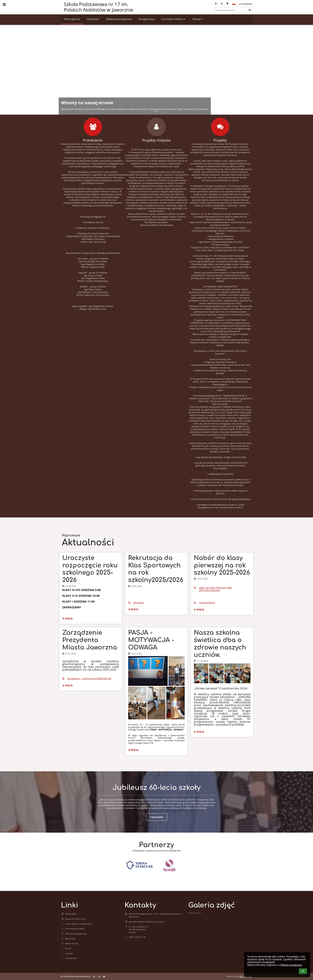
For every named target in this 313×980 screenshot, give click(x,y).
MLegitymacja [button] (147, 19)
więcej (68, 619)
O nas (68, 948)
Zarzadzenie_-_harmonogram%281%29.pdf (87, 678)
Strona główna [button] (72, 19)
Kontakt (69, 953)
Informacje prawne (75, 929)
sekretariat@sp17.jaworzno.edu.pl (147, 922)
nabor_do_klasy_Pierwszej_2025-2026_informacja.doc (213, 589)
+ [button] (216, 3)
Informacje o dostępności (78, 924)
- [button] (222, 3)
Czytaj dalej (157, 817)
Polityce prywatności (291, 965)
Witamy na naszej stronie (87, 103)
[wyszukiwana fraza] (233, 10)
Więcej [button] (198, 19)
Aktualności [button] (93, 19)
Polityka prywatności (76, 934)
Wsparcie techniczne (76, 919)
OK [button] (303, 971)
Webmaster (71, 914)
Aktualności (71, 958)
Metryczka (70, 939)
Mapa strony (72, 943)
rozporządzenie (204, 603)
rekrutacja (136, 603)
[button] (234, 4)
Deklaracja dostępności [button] (119, 19)
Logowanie (246, 4)
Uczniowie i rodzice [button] (173, 19)
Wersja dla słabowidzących (76, 976)
